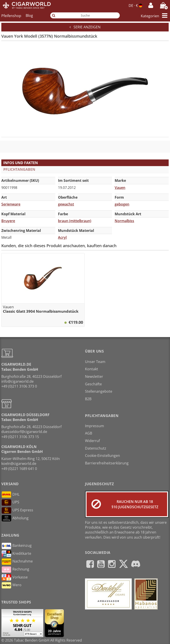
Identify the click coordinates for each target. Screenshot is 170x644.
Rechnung (15, 570)
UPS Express (17, 510)
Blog (29, 16)
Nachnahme (17, 562)
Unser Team (95, 362)
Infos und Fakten (21, 163)
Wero (11, 585)
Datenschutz (96, 448)
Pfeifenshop (11, 16)
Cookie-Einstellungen (102, 456)
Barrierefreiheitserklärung (107, 463)
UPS (10, 502)
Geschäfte (93, 384)
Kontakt (92, 369)
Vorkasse (14, 577)
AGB (89, 433)
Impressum (95, 426)
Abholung (15, 518)
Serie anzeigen (85, 27)
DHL (10, 495)
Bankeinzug (16, 546)
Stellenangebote (99, 391)
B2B (88, 399)
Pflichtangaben (19, 169)
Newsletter (94, 376)
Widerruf (92, 441)
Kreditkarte (16, 554)
